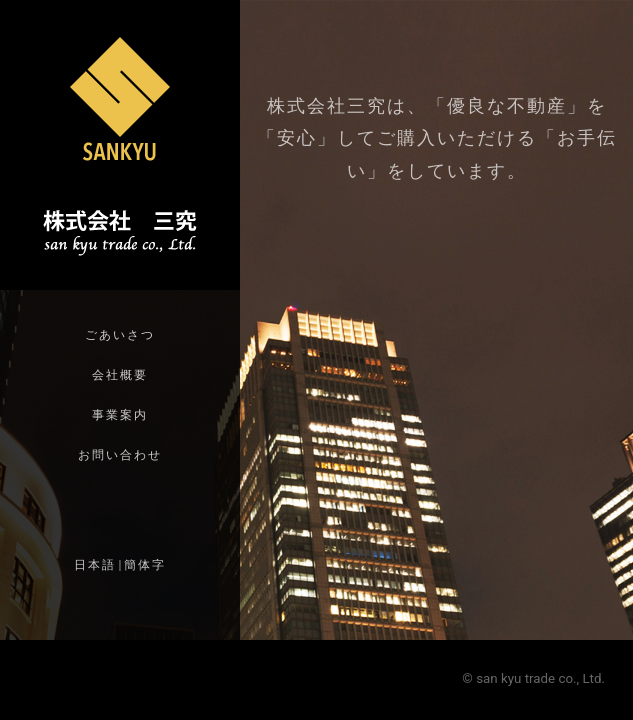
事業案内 (120, 415)
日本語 (95, 565)
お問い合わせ (120, 455)
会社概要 (120, 375)
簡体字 (145, 565)
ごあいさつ (120, 335)
